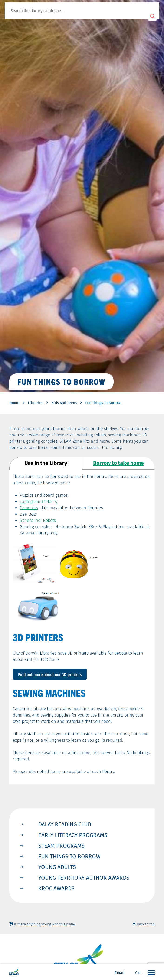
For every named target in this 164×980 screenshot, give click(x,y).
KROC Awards (56, 888)
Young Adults (57, 867)
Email (120, 973)
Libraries (35, 403)
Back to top (146, 924)
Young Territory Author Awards (84, 878)
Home (14, 403)
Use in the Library (46, 463)
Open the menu (150, 973)
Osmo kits (29, 508)
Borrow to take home (118, 463)
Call (138, 973)
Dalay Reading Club (65, 824)
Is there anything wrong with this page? (45, 924)
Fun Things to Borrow (69, 856)
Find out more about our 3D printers (50, 674)
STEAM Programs (61, 846)
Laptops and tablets (38, 501)
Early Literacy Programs (73, 835)
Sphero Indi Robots (38, 520)
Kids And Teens (64, 403)
